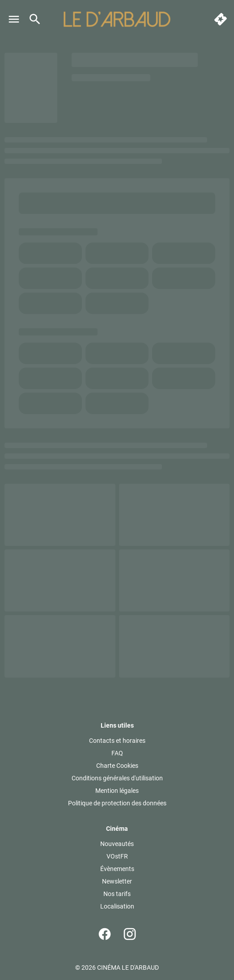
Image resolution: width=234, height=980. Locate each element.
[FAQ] (117, 753)
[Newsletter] (117, 881)
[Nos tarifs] (117, 894)
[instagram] (130, 934)
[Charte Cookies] (117, 766)
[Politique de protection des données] (117, 803)
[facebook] (105, 934)
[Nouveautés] (117, 844)
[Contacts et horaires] (117, 741)
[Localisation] (117, 906)
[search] (35, 19)
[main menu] (14, 19)
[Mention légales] (117, 791)
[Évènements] (117, 869)
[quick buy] (221, 19)
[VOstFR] (117, 856)
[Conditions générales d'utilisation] (117, 778)
